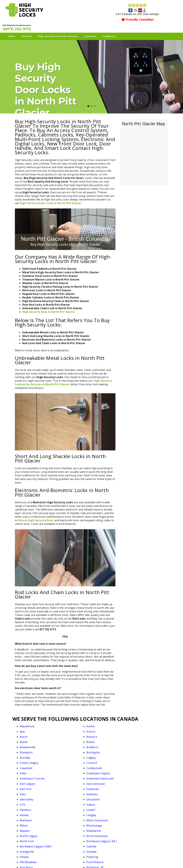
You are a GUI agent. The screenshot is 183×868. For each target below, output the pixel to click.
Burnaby (25, 740)
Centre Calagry (104, 740)
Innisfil (62, 766)
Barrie (24, 729)
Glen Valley (27, 761)
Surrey (137, 803)
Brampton (102, 735)
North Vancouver (144, 776)
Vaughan (25, 813)
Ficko (98, 756)
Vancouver (139, 808)
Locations (103, 26)
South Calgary (104, 797)
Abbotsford (27, 724)
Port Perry (102, 792)
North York (27, 782)
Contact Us (121, 26)
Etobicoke (64, 756)
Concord (138, 740)
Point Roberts (66, 792)
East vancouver (142, 750)
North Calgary (104, 776)
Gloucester (64, 761)
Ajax (98, 724)
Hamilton (25, 766)
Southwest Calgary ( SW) (73, 803)
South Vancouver (144, 797)
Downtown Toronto (32, 750)
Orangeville (27, 787)
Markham (26, 771)
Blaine (99, 729)
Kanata (100, 766)
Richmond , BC (142, 792)
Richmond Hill (28, 797)
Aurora (137, 724)
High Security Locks (91, 860)
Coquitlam (26, 745)
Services (39, 26)
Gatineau (139, 756)
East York (26, 756)
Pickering (139, 787)
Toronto (63, 808)
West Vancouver (143, 813)
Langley (138, 766)
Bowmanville (28, 735)
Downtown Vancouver (71, 750)
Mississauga (141, 771)
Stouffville (102, 803)
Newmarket (65, 776)
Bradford (63, 735)
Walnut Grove (66, 813)
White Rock (64, 818)
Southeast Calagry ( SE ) (35, 803)
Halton (137, 761)
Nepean (25, 776)
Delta (99, 745)
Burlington (140, 735)
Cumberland (65, 745)
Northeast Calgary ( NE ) (73, 782)
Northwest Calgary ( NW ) (111, 782)
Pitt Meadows (28, 792)
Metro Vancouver (68, 771)
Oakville (138, 782)
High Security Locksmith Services (70, 26)
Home (24, 26)
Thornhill (26, 808)
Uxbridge (101, 808)
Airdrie (62, 724)
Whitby (24, 818)
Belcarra (63, 729)
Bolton (137, 729)
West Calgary (103, 813)
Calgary (62, 740)
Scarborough (66, 797)
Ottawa (100, 787)
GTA (98, 761)
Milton (99, 771)
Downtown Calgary (145, 745)
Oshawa (62, 787)
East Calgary (103, 750)
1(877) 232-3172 (147, 17)
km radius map (144, 143)
